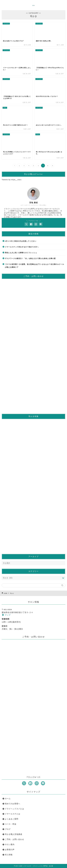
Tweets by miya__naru (12, 180)
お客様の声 (10, 850)
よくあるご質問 (12, 819)
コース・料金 (11, 824)
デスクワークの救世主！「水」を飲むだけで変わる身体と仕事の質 (30, 258)
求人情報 (9, 855)
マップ (6, 615)
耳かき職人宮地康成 (13, 834)
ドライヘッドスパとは (14, 809)
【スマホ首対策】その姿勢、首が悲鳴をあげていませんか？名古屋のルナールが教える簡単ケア (34, 266)
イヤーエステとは (13, 814)
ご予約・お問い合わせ (14, 839)
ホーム (8, 799)
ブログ (8, 829)
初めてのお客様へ (13, 804)
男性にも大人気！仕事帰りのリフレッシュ (21, 253)
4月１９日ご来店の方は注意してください (21, 241)
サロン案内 (10, 844)
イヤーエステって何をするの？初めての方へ (22, 247)
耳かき (12, 593)
